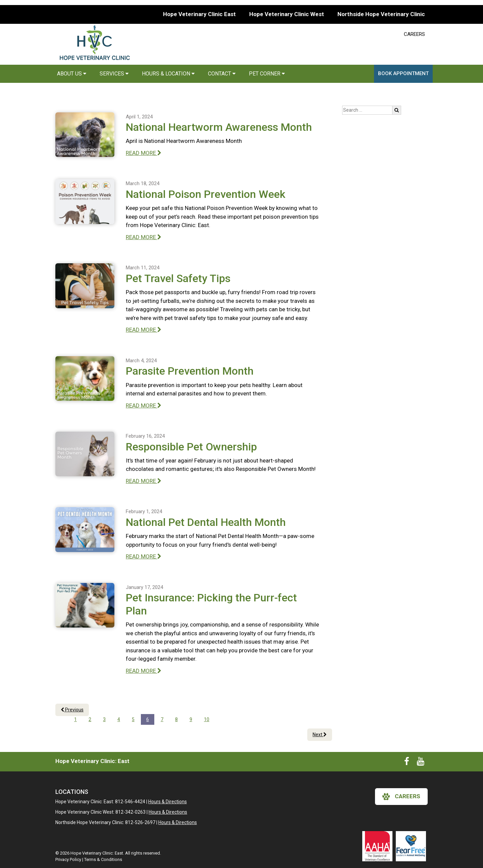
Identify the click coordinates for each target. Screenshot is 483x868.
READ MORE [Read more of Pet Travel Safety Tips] (144, 330)
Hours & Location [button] (168, 74)
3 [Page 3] (104, 719)
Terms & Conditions (103, 859)
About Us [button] (72, 74)
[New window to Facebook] (407, 763)
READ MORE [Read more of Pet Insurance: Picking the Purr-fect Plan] (144, 671)
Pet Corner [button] (267, 74)
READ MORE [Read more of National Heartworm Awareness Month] (144, 153)
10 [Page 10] (207, 719)
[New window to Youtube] (421, 763)
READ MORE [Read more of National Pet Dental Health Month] (144, 556)
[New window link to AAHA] (377, 846)
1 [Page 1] (75, 719)
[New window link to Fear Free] (411, 846)
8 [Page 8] (176, 719)
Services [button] (114, 74)
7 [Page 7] (162, 719)
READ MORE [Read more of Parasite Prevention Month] (144, 405)
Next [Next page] (320, 735)
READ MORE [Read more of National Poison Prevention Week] (144, 237)
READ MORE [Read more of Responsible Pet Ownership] (144, 481)
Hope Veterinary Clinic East (199, 14)
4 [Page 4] (119, 719)
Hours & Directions (168, 802)
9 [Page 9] (191, 719)
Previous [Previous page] (72, 710)
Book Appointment (403, 73)
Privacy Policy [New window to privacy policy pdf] (68, 859)
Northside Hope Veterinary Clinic (381, 14)
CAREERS (414, 34)
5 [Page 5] (133, 719)
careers (401, 797)
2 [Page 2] (90, 719)
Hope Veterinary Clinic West (287, 14)
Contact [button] (222, 74)
